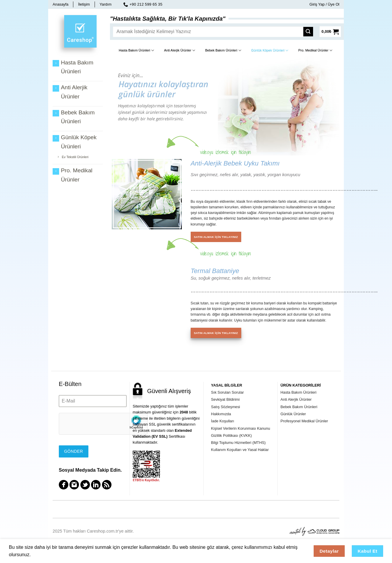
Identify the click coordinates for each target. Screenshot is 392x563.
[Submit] (310, 32)
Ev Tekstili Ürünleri (75, 157)
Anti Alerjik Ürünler (180, 50)
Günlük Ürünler (293, 414)
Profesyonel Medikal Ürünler (304, 421)
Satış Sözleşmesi (226, 407)
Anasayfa (60, 4)
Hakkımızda (221, 414)
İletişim (84, 4)
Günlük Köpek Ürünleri (270, 50)
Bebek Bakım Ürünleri (223, 50)
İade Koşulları (223, 421)
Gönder (74, 451)
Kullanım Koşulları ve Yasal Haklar (240, 450)
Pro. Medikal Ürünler (315, 50)
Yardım (106, 4)
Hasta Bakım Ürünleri (137, 50)
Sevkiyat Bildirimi (225, 399)
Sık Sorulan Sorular (227, 392)
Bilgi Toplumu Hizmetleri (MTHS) (238, 443)
